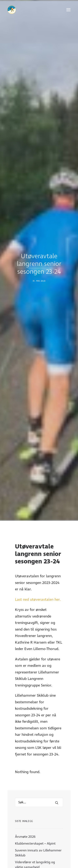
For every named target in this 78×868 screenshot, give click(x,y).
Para (39, 856)
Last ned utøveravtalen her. (38, 478)
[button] (68, 10)
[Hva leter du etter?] (39, 680)
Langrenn (39, 862)
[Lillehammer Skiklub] (12, 10)
